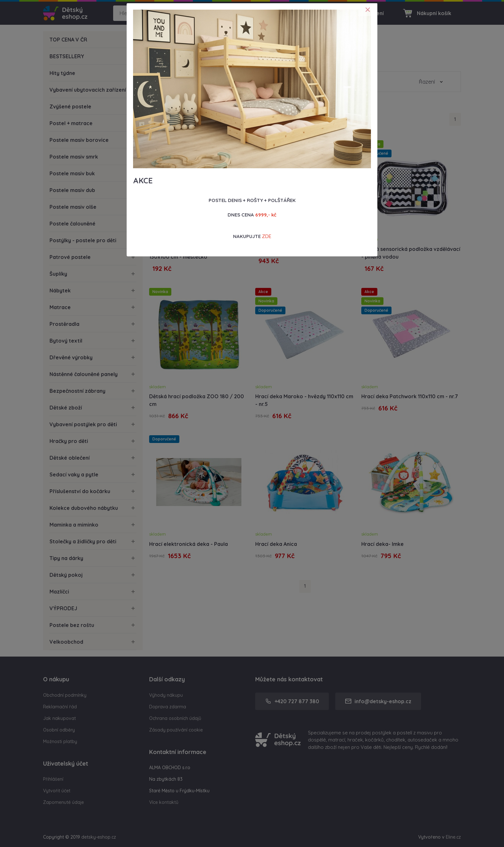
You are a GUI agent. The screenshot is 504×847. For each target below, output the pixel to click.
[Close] (368, 10)
